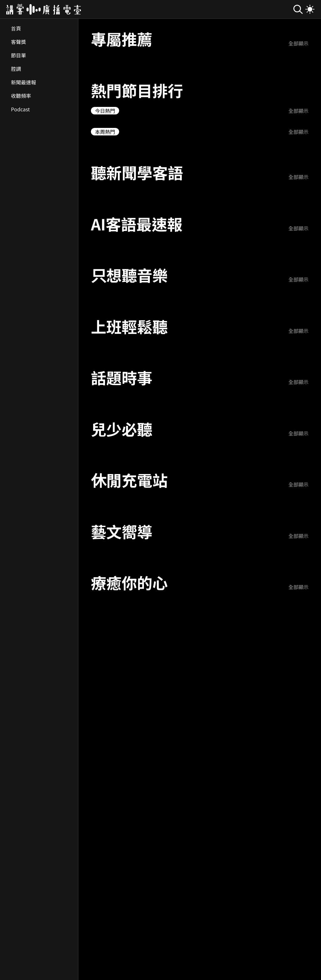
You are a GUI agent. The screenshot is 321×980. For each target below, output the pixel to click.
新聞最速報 (24, 82)
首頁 (16, 28)
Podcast (20, 109)
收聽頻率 (21, 96)
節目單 (18, 55)
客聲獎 (18, 42)
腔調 (16, 69)
